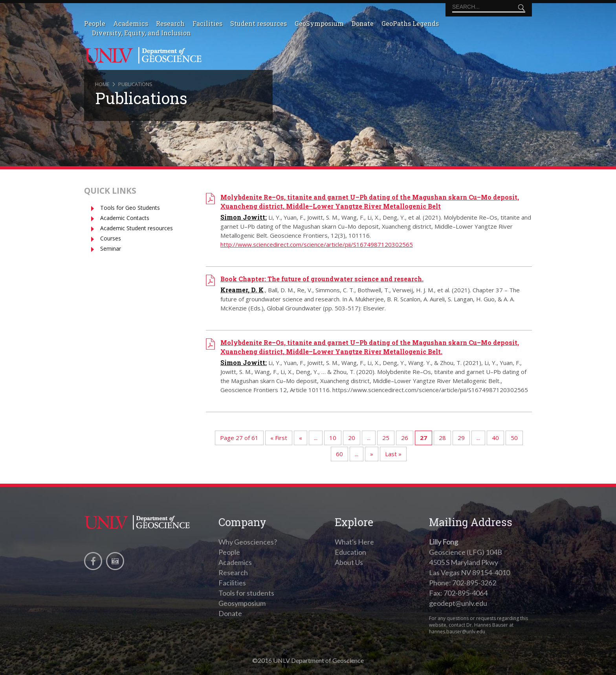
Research (170, 23)
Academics (131, 23)
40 (495, 438)
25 (386, 438)
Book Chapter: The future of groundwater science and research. (322, 279)
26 (405, 438)
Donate (363, 23)
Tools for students (246, 593)
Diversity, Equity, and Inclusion (141, 33)
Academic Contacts (125, 218)
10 (333, 438)
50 (514, 438)
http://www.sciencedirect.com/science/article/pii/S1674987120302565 (317, 244)
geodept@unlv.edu (458, 603)
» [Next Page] (372, 454)
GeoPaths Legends (410, 23)
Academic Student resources (137, 228)
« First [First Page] (279, 438)
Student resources (258, 23)
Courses (111, 238)
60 (339, 454)
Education (350, 552)
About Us (349, 562)
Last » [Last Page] (393, 454)
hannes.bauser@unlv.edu (457, 632)
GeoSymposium (319, 23)
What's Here (354, 542)
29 (461, 438)
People (95, 23)
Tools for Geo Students (130, 208)
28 (442, 438)
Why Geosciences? (248, 542)
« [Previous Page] (301, 438)
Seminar (111, 249)
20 (352, 438)
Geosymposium (242, 603)
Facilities (207, 23)
